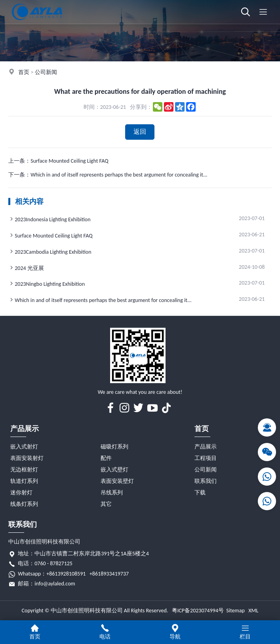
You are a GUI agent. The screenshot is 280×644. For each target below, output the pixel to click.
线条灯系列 (24, 504)
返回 (140, 132)
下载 (200, 493)
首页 (24, 72)
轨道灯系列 (24, 481)
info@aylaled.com (55, 584)
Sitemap (235, 611)
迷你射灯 (21, 493)
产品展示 (25, 429)
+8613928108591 (66, 574)
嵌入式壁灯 (114, 470)
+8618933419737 (109, 574)
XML (253, 611)
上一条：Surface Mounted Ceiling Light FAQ (58, 161)
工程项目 (206, 458)
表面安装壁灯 (117, 481)
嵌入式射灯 (24, 447)
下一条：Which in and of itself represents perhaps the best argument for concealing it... (108, 175)
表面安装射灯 (27, 458)
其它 (106, 504)
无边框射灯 (24, 470)
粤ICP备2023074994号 (198, 611)
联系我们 (206, 481)
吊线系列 (112, 493)
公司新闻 (46, 72)
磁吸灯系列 (114, 447)
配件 (106, 458)
